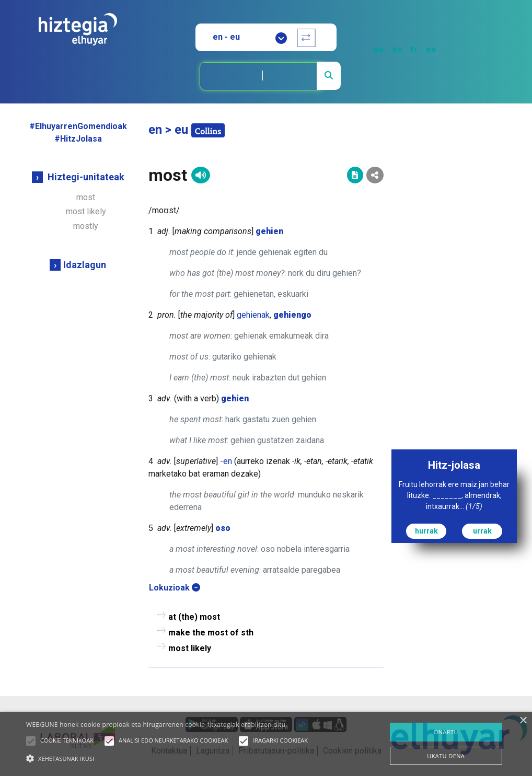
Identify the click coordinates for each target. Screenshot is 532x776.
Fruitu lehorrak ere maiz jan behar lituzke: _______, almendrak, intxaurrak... (454, 495)
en (431, 49)
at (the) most (194, 617)
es (397, 49)
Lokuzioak (175, 588)
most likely (86, 211)
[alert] (266, 744)
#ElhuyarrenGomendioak (78, 126)
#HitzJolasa (78, 139)
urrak (482, 531)
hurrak (426, 531)
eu (379, 49)
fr (414, 49)
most (86, 197)
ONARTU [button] (446, 732)
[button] (31, 741)
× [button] (523, 721)
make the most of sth (211, 633)
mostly (86, 226)
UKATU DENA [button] (446, 756)
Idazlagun (85, 265)
